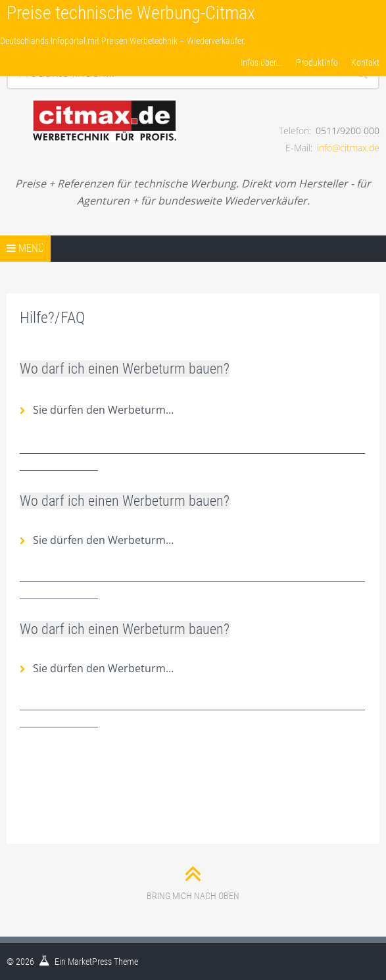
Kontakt (365, 62)
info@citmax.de (348, 148)
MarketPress (90, 962)
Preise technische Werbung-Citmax (131, 13)
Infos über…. (262, 62)
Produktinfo (317, 62)
